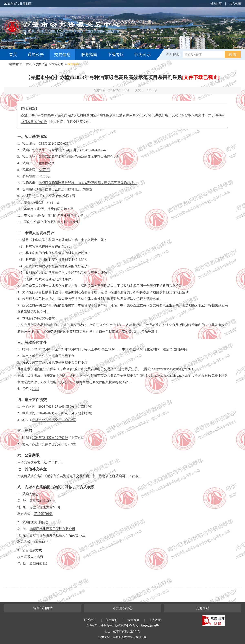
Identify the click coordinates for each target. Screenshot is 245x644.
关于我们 (112, 620)
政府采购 (73, 64)
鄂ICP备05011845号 (146, 626)
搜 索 (233, 55)
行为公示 (143, 55)
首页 (13, 55)
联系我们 (90, 620)
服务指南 (89, 55)
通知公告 (36, 55)
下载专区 (116, 55)
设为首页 (216, 4)
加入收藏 (235, 4)
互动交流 (18, 66)
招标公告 (57, 64)
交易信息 (62, 55)
